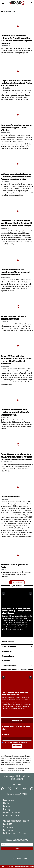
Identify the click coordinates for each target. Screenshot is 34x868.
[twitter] (10, 788)
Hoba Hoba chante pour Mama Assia (15, 566)
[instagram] (32, 788)
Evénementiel (8, 824)
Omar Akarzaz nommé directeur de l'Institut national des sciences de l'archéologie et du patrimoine (16, 457)
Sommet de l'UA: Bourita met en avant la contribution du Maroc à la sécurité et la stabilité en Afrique (17, 223)
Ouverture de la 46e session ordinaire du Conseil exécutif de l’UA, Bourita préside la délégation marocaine (16, 40)
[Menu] (3, 3)
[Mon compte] (31, 3)
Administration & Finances (12, 815)
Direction (6, 803)
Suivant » (20, 582)
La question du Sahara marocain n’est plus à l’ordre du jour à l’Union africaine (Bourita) (17, 83)
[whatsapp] (17, 788)
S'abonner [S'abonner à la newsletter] (17, 746)
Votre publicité (8, 827)
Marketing (7, 809)
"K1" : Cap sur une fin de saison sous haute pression (15, 694)
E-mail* (5, 735)
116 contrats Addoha (10, 497)
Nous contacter (8, 830)
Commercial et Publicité (11, 812)
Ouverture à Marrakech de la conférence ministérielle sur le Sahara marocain (15, 412)
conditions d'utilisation (20, 742)
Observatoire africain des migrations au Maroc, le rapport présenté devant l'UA (15, 272)
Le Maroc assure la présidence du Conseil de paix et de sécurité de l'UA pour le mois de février (16, 177)
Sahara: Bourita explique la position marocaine (13, 318)
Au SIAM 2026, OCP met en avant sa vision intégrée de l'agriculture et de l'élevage (17, 611)
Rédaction (7, 806)
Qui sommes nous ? (10, 800)
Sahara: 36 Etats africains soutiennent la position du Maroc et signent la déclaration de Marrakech (16, 360)
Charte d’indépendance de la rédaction (16, 821)
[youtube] (24, 788)
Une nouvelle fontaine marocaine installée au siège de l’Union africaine (16, 128)
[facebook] (2, 788)
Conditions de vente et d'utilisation (15, 833)
